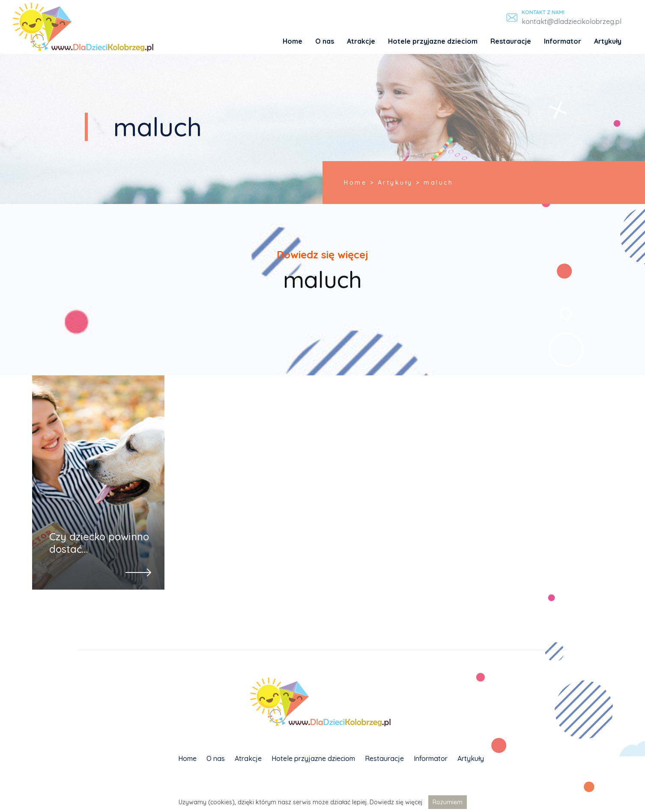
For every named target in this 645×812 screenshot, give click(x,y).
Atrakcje (361, 41)
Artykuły (608, 41)
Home (293, 41)
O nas (325, 41)
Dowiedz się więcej (396, 802)
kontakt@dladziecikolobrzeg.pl (572, 21)
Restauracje (511, 41)
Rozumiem (448, 802)
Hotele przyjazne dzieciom (433, 41)
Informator (563, 41)
